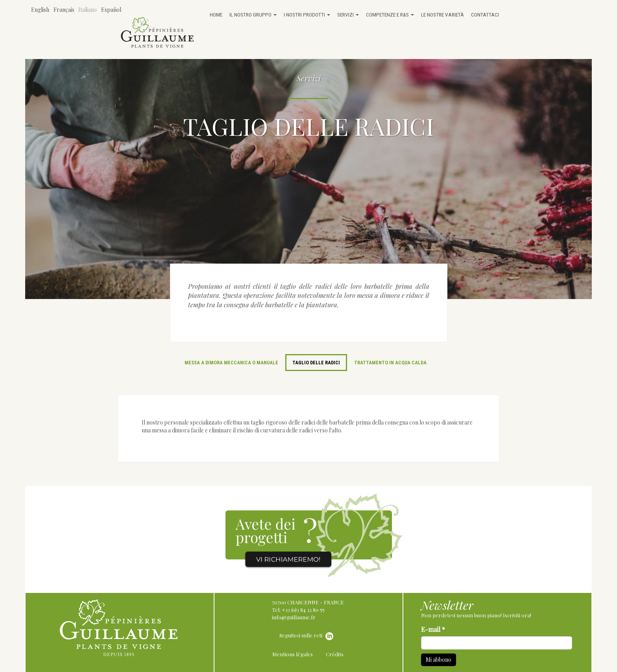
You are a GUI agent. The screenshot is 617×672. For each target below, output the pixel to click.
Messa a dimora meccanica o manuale (231, 363)
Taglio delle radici (316, 363)
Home (216, 15)
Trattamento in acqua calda (390, 363)
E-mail (433, 629)
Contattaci (485, 15)
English (40, 10)
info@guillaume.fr (294, 617)
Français (64, 10)
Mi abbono (439, 660)
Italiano (88, 10)
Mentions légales (293, 654)
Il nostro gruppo (253, 15)
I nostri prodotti (307, 15)
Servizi (348, 15)
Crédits (335, 654)
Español (111, 10)
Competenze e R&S (390, 15)
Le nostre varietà (442, 15)
